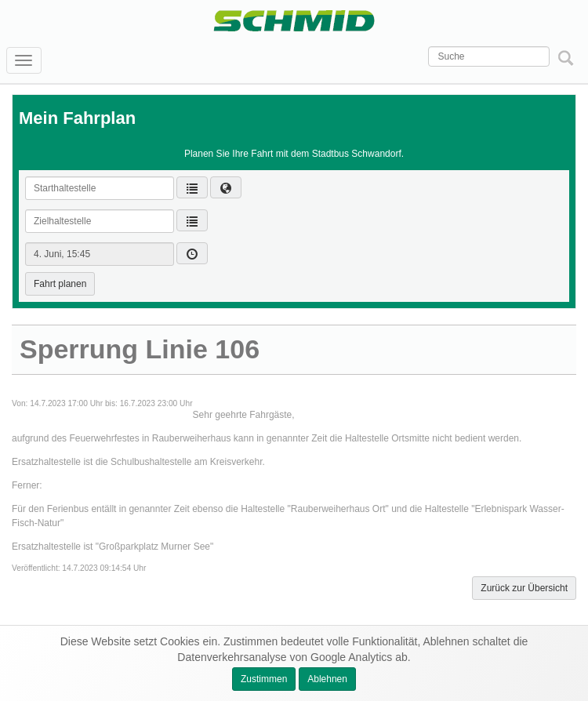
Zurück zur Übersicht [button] (524, 588)
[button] (226, 187)
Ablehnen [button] (327, 679)
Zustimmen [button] (264, 679)
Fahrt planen (60, 284)
